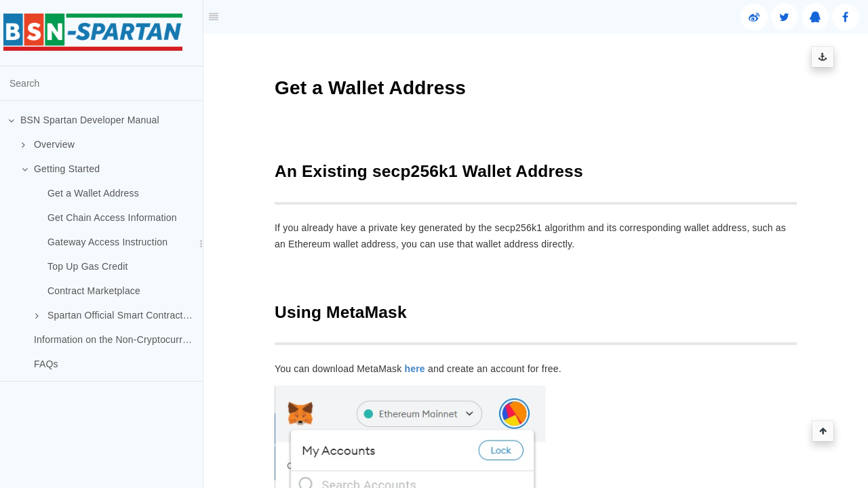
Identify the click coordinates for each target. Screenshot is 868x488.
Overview (48, 144)
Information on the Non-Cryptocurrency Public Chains (118, 340)
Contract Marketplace (94, 291)
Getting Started (61, 169)
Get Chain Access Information (112, 218)
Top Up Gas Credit (88, 266)
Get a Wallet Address (93, 193)
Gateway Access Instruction (107, 242)
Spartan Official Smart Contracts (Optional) (119, 315)
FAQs (46, 364)
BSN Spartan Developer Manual (84, 120)
